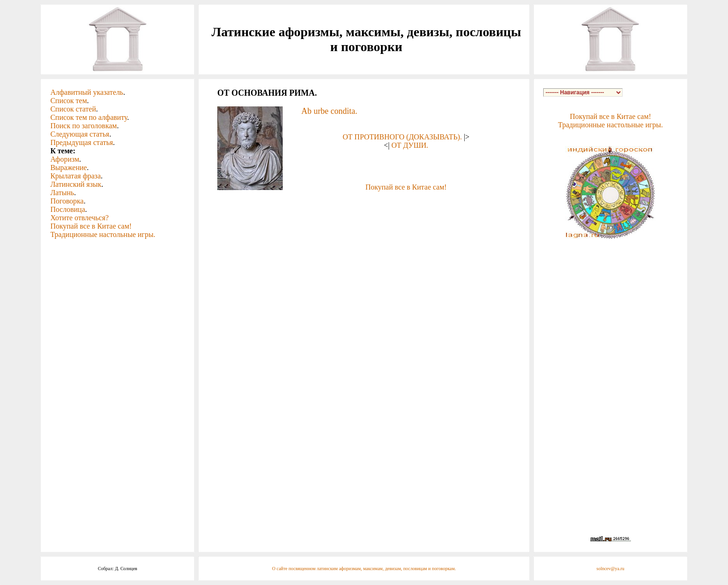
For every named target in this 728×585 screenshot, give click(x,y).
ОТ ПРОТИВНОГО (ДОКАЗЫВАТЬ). (402, 137)
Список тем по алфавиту (88, 117)
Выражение (68, 168)
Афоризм (65, 159)
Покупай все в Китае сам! (91, 226)
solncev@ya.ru (611, 569)
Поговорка (67, 201)
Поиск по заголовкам (83, 126)
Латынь (62, 193)
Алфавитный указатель (87, 92)
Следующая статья (80, 134)
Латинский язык (76, 184)
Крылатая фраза (75, 176)
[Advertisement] (364, 205)
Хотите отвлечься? (79, 218)
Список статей (73, 109)
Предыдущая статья (81, 142)
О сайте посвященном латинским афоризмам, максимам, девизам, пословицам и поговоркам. (364, 569)
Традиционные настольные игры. (103, 234)
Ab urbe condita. (329, 111)
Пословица (68, 209)
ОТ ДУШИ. (410, 145)
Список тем (68, 101)
